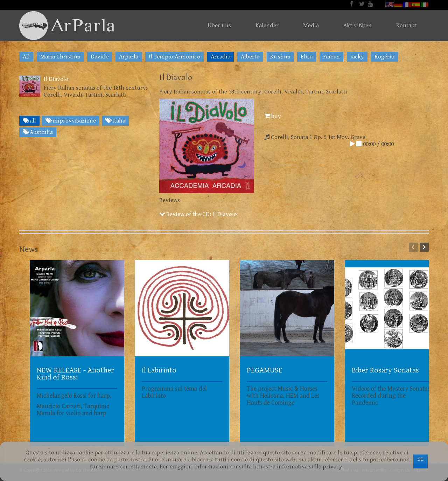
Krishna (280, 57)
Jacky (357, 57)
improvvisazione (71, 121)
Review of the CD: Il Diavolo (198, 214)
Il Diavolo (56, 79)
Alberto (250, 57)
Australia (38, 132)
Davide (100, 57)
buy (273, 116)
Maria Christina (60, 57)
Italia (115, 121)
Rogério (384, 57)
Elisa (307, 57)
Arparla (129, 57)
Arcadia (220, 57)
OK (421, 459)
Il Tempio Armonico (174, 57)
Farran (331, 57)
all (29, 121)
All (26, 57)
